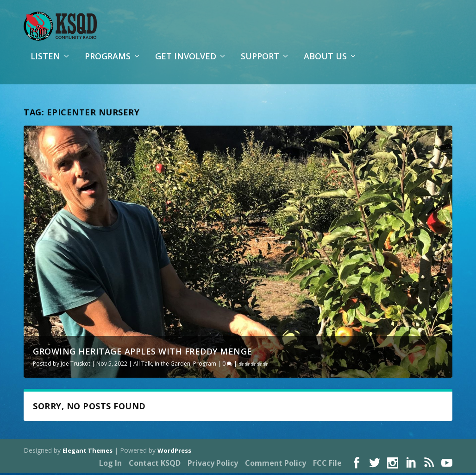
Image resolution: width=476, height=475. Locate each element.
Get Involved (186, 62)
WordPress (174, 452)
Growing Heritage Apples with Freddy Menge (143, 353)
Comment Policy (276, 464)
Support (260, 62)
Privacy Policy (213, 464)
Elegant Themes (88, 452)
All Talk (143, 365)
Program (205, 365)
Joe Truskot (75, 365)
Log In (110, 464)
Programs (108, 62)
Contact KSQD (155, 464)
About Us (325, 62)
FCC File (327, 464)
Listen (45, 62)
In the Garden (172, 365)
